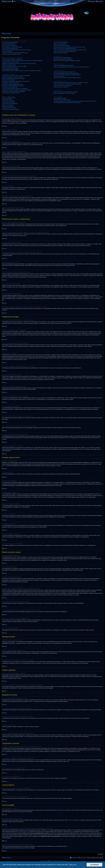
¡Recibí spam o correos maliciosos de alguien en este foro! (67, 61)
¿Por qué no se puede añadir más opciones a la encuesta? (16, 81)
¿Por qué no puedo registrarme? (10, 46)
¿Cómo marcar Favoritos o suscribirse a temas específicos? (67, 84)
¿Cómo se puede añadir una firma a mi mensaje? (14, 78)
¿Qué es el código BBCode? (9, 98)
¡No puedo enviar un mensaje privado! (62, 58)
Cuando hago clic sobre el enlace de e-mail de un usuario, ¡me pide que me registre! (21, 71)
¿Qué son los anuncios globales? (10, 104)
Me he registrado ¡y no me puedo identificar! (12, 47)
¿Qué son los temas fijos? (8, 106)
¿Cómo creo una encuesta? (9, 80)
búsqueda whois (22, 832)
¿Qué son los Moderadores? (60, 44)
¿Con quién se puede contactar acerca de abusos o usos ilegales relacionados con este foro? (75, 101)
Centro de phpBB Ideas (74, 820)
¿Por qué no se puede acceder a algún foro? (12, 84)
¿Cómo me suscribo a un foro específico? (63, 85)
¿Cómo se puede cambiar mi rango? (11, 69)
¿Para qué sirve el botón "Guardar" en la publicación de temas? (17, 90)
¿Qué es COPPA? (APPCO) (9, 44)
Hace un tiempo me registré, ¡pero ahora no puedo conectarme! (17, 50)
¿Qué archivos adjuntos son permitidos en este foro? (66, 92)
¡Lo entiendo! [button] (94, 865)
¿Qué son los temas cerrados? (9, 108)
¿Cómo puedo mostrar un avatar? (10, 68)
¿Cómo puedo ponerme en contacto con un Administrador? (67, 103)
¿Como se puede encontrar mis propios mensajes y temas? (67, 78)
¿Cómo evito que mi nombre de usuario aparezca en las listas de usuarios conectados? (22, 61)
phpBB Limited (62, 810)
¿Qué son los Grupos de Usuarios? (62, 46)
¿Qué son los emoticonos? (8, 101)
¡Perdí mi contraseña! (7, 51)
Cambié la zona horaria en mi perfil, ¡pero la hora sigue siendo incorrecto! (19, 63)
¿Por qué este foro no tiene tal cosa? (62, 100)
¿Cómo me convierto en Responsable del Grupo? (65, 48)
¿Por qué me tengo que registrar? (10, 43)
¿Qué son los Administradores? (61, 43)
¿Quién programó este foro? (60, 98)
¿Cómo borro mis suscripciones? (61, 87)
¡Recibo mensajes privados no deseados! (63, 59)
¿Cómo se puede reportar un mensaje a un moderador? (15, 89)
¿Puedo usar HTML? (7, 99)
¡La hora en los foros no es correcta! (10, 62)
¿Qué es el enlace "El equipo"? (61, 53)
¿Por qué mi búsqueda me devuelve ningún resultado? (66, 73)
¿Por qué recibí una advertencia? (10, 87)
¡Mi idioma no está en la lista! (9, 65)
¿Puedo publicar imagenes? (9, 102)
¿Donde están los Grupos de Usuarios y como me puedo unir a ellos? (69, 47)
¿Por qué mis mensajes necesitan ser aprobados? (14, 91)
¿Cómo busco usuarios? (59, 76)
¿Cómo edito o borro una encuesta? (10, 83)
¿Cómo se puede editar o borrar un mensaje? (13, 77)
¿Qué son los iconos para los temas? (11, 109)
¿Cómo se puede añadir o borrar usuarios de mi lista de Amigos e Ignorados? (71, 67)
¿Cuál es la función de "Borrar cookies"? (11, 54)
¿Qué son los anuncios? (8, 105)
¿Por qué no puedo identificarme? (10, 48)
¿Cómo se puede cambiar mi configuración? (12, 59)
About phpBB (20, 812)
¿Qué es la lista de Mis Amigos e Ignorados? (64, 65)
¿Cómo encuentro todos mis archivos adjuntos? (64, 93)
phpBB (72, 265)
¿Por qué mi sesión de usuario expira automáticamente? (15, 53)
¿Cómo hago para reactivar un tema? (11, 93)
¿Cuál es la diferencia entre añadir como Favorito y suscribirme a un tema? (71, 83)
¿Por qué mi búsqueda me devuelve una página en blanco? (67, 75)
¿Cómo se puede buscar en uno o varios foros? (64, 72)
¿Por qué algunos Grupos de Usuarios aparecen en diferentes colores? (70, 50)
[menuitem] (14, 1)
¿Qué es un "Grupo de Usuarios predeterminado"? (65, 51)
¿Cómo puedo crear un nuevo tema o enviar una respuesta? (16, 76)
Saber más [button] (73, 865)
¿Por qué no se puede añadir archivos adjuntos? (13, 86)
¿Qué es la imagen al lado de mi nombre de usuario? (14, 66)
